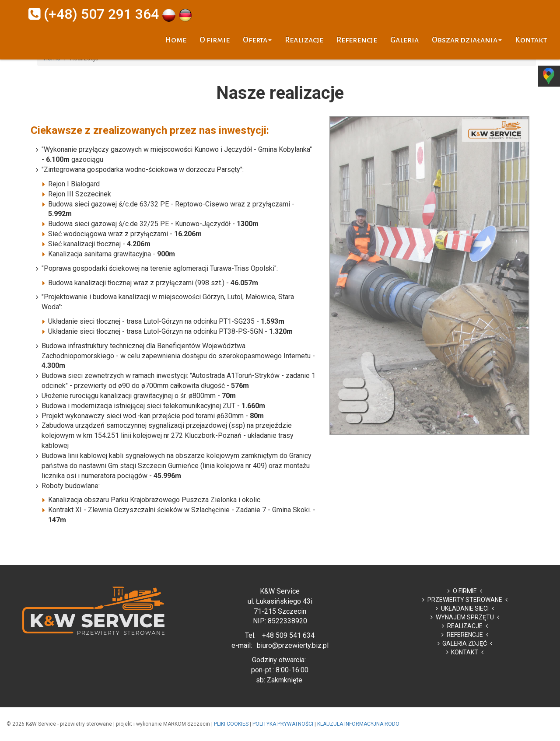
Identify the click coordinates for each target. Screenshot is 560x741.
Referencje (357, 40)
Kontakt (531, 40)
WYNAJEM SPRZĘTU (465, 617)
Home (176, 40)
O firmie (215, 40)
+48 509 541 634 (288, 635)
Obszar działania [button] (467, 40)
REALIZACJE (465, 626)
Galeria (404, 40)
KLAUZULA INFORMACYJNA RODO (358, 724)
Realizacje (304, 40)
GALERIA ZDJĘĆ (465, 643)
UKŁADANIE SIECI (465, 608)
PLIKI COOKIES (231, 724)
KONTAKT (465, 652)
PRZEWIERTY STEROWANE (465, 600)
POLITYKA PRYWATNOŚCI (283, 724)
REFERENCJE (465, 635)
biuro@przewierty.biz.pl (293, 645)
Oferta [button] (257, 40)
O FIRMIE (465, 591)
